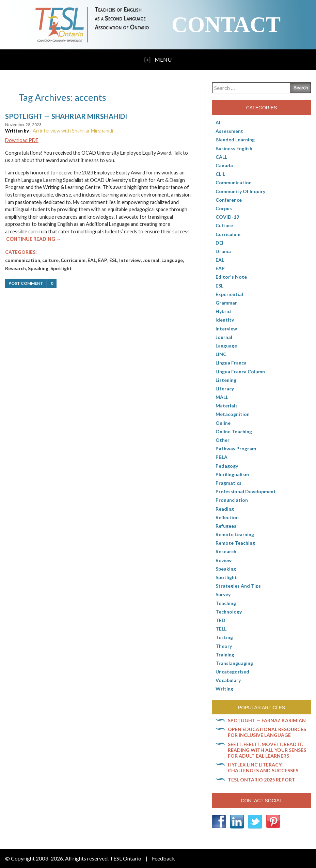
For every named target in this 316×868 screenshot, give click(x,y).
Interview (130, 260)
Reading (225, 509)
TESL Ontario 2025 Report (262, 780)
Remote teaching (235, 543)
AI (218, 122)
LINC (221, 354)
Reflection (227, 517)
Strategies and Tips (238, 586)
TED (220, 620)
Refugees (226, 526)
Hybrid (223, 311)
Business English (234, 148)
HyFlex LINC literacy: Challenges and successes (263, 768)
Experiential (229, 294)
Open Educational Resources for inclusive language (267, 732)
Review (224, 560)
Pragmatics (228, 483)
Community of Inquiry (240, 191)
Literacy (225, 389)
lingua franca (231, 363)
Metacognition (233, 414)
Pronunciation (232, 500)
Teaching (226, 603)
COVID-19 (227, 217)
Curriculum (73, 260)
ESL (113, 260)
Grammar (226, 303)
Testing (224, 637)
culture (50, 260)
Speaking (38, 268)
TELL (221, 629)
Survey (223, 594)
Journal (151, 260)
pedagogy (227, 466)
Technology (229, 612)
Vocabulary (228, 680)
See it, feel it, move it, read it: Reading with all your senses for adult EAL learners (267, 750)
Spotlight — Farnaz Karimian (267, 720)
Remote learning (235, 534)
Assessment (229, 131)
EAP (103, 260)
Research (15, 268)
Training (225, 655)
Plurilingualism (232, 474)
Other (223, 440)
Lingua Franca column (240, 371)
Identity (225, 320)
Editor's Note (231, 277)
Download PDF (22, 140)
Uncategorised (232, 672)
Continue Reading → (34, 239)
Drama (223, 251)
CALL (221, 157)
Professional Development (246, 491)
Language (172, 260)
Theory (224, 646)
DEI (219, 243)
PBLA (222, 457)
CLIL (220, 174)
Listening (226, 380)
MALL (222, 397)
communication (23, 260)
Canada (224, 165)
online (223, 423)
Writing (224, 689)
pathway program (236, 448)
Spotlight (61, 268)
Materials (227, 406)
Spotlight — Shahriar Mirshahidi (66, 116)
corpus (224, 208)
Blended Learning (235, 139)
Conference (229, 200)
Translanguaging (234, 663)
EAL (92, 260)
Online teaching (234, 431)
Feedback (163, 858)
